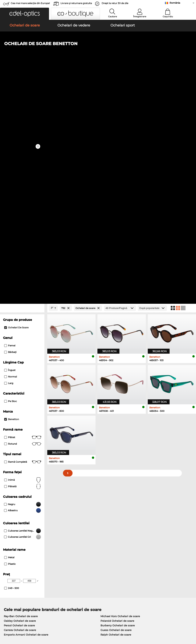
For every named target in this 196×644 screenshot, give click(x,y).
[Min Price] (14, 356)
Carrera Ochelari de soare (20, 405)
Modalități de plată (78, 539)
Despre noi (10, 533)
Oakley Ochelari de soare (20, 395)
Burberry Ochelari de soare (118, 400)
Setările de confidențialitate (20, 544)
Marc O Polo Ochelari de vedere (24, 437)
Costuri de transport (79, 544)
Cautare (113, 17)
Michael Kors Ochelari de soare (120, 391)
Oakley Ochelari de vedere (21, 433)
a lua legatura (11, 548)
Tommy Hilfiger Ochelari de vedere (121, 447)
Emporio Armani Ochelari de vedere (27, 447)
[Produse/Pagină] (120, 83)
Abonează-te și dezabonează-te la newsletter (159, 544)
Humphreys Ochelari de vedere (24, 442)
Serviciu (72, 533)
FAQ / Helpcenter (141, 539)
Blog (133, 548)
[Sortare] (152, 83)
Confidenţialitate (38, 621)
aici (103, 491)
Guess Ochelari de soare (116, 405)
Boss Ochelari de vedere (114, 442)
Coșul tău (168, 17)
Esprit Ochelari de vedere (115, 437)
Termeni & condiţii (14, 621)
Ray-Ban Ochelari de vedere (22, 428)
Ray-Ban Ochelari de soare (21, 391)
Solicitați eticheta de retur (82, 548)
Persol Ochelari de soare (19, 400)
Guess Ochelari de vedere (115, 428)
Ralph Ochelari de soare (116, 409)
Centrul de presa (13, 539)
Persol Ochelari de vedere (115, 433)
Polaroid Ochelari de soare (117, 395)
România (175, 3)
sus (191, 621)
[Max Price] (29, 356)
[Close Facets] (22, 83)
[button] (24, 14)
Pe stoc (11, 176)
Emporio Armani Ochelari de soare (26, 409)
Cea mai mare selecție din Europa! (30, 3)
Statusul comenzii (141, 553)
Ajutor (134, 533)
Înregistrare (140, 17)
